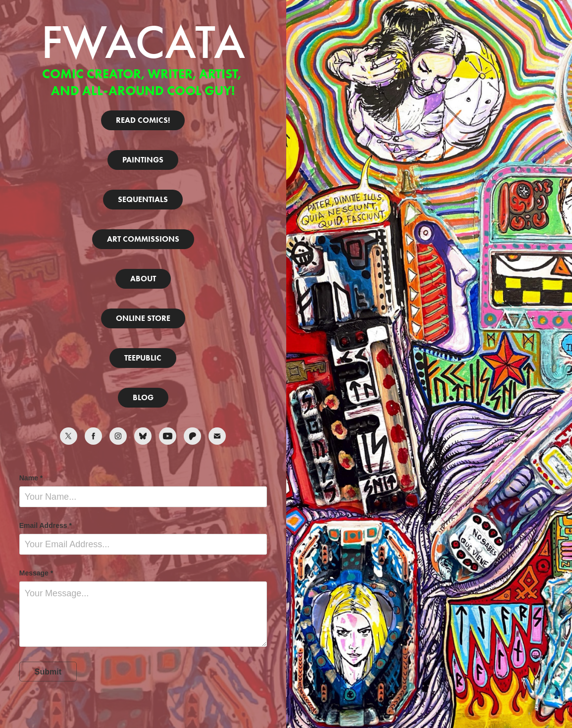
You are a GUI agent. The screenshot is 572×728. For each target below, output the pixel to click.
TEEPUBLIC (143, 358)
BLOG (143, 397)
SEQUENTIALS (143, 199)
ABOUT (143, 279)
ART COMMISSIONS (143, 239)
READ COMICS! (143, 120)
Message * (36, 573)
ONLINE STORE (143, 318)
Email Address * (46, 525)
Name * (31, 478)
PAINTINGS (143, 160)
